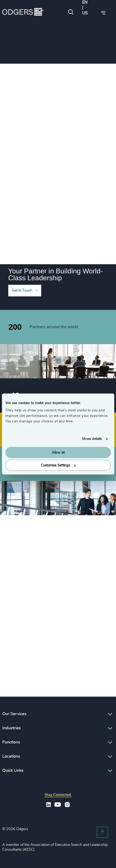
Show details (92, 439)
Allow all (58, 452)
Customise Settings (58, 465)
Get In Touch (22, 290)
